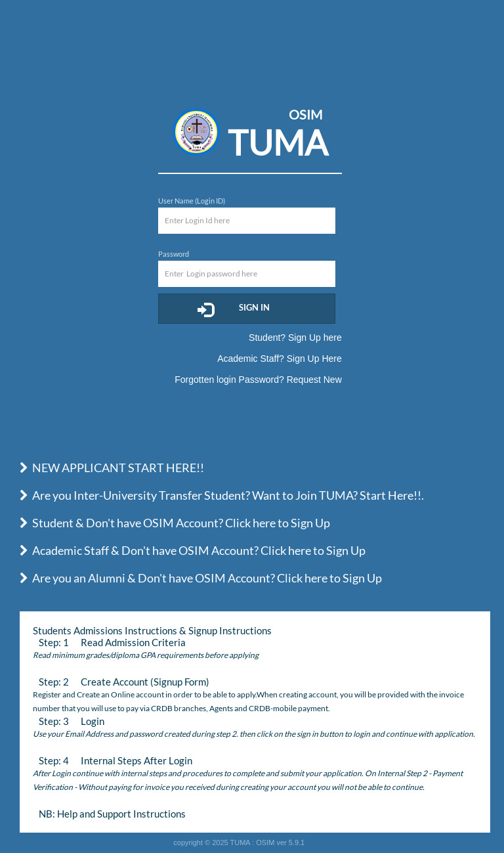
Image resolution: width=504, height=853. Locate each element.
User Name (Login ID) (192, 201)
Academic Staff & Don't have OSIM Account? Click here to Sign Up (193, 550)
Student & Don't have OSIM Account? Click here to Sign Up (175, 523)
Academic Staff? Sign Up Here (280, 359)
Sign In (234, 309)
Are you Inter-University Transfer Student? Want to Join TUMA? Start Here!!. (222, 495)
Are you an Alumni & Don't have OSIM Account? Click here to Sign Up (201, 578)
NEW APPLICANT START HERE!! (112, 468)
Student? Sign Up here (295, 338)
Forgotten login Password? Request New (258, 380)
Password (174, 254)
